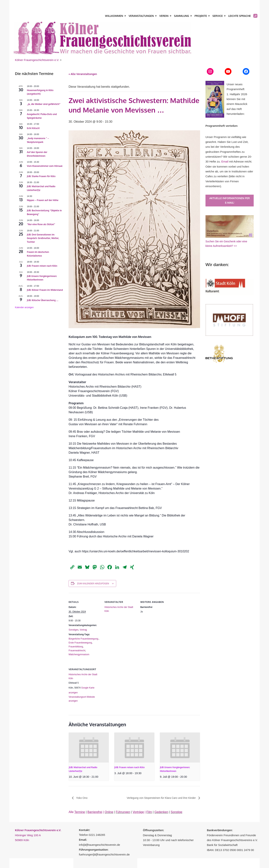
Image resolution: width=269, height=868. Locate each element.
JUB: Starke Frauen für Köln (41, 176)
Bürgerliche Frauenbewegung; (84, 639)
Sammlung (181, 16)
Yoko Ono (82, 798)
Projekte (201, 16)
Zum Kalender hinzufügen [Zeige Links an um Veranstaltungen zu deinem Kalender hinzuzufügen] (93, 583)
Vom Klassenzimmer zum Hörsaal (45, 166)
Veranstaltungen (141, 16)
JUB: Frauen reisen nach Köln (129, 767)
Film (149, 812)
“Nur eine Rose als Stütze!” (41, 224)
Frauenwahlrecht (77, 651)
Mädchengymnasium (79, 654)
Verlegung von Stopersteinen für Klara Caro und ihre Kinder (162, 798)
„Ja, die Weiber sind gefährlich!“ (44, 104)
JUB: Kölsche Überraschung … (43, 300)
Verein (164, 16)
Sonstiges (74, 630)
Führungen (123, 812)
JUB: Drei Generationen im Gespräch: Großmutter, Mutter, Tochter (43, 238)
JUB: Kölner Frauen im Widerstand (45, 290)
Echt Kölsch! (33, 128)
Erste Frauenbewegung (80, 643)
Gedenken (161, 812)
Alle (77, 812)
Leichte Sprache (239, 16)
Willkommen (114, 16)
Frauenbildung (76, 647)
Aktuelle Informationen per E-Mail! (230, 200)
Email (225, 161)
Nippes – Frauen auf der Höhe (43, 200)
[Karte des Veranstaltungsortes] (124, 686)
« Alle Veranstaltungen (83, 74)
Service (218, 16)
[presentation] (89, 748)
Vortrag (83, 630)
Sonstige (177, 812)
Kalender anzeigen (24, 307)
